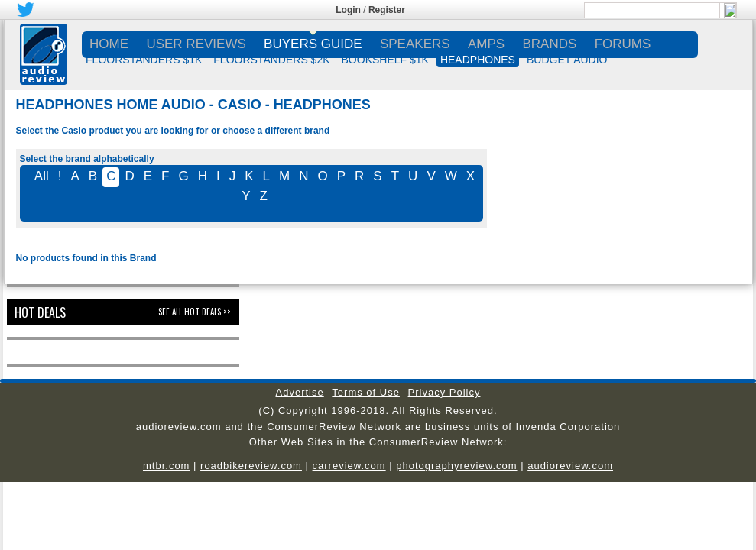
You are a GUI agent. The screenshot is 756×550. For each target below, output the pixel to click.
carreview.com (349, 466)
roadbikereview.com (251, 466)
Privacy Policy (445, 392)
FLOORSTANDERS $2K (271, 60)
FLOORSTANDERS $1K (144, 60)
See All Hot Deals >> (195, 312)
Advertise (300, 392)
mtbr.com (166, 466)
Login (348, 10)
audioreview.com (570, 466)
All (42, 176)
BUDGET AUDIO (567, 60)
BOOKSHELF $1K (385, 60)
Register (387, 10)
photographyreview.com (456, 466)
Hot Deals (40, 312)
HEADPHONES (478, 60)
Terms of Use (366, 392)
